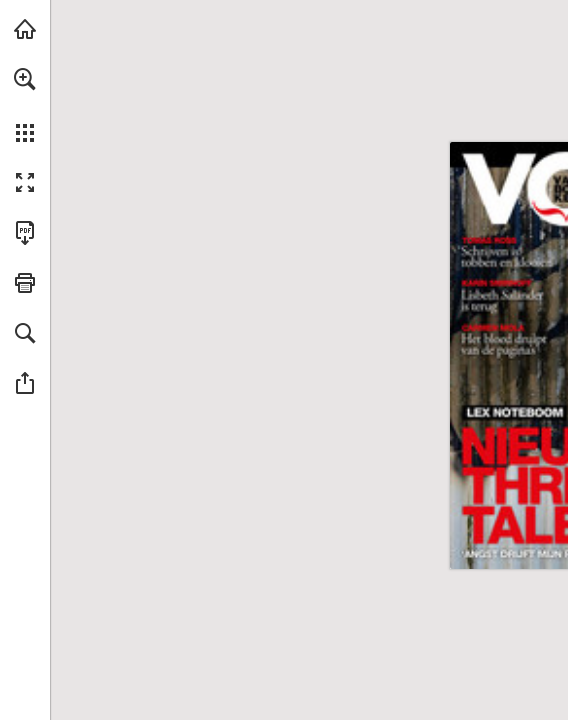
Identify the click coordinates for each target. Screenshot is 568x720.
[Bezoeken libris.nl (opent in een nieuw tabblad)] (25, 29)
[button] (25, 79)
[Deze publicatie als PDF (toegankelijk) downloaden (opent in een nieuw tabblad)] (25, 233)
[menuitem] (25, 105)
